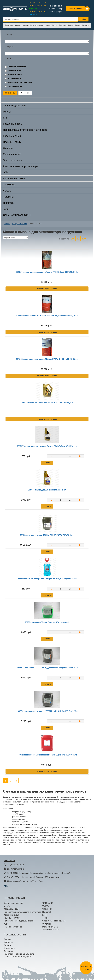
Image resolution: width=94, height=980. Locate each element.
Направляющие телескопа (20, 82)
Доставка (63, 25)
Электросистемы (13, 160)
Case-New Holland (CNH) (17, 215)
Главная (7, 224)
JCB (5, 172)
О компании (9, 25)
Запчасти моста (15, 75)
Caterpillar (9, 197)
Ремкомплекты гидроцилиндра (21, 166)
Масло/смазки (14, 78)
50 (78, 239)
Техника (54, 25)
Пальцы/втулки (15, 86)
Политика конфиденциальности (19, 954)
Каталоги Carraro (36, 25)
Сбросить (25, 93)
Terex (6, 209)
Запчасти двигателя (17, 67)
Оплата (70, 25)
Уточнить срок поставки (47, 289)
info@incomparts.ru (16, 869)
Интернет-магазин (22, 25)
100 (84, 239)
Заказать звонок (75, 9)
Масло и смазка (12, 154)
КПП (6, 118)
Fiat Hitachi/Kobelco (14, 179)
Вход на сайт (56, 6)
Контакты (86, 25)
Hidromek (8, 203)
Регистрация (56, 11)
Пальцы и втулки (13, 142)
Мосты (7, 112)
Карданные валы (13, 124)
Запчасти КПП (14, 71)
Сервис (47, 25)
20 (72, 239)
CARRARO (9, 185)
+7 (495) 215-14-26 (38, 3)
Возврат (78, 25)
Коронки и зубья (12, 136)
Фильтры (8, 148)
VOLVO (7, 191)
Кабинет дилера (56, 9)
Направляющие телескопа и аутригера (25, 130)
